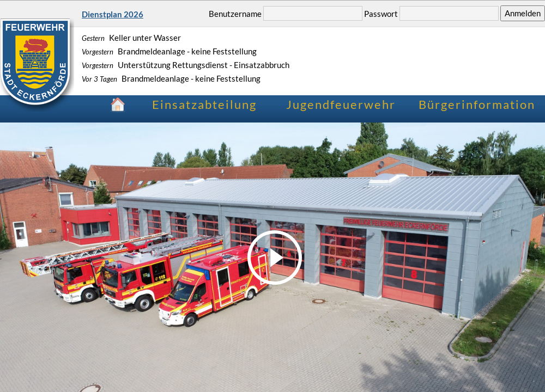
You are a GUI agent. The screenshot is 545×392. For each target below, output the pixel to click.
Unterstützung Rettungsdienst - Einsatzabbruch (186, 65)
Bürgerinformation (477, 104)
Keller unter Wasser (131, 38)
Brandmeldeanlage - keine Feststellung (169, 51)
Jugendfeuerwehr (341, 104)
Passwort (381, 13)
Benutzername (235, 13)
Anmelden (523, 13)
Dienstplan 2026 (113, 14)
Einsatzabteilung (204, 104)
